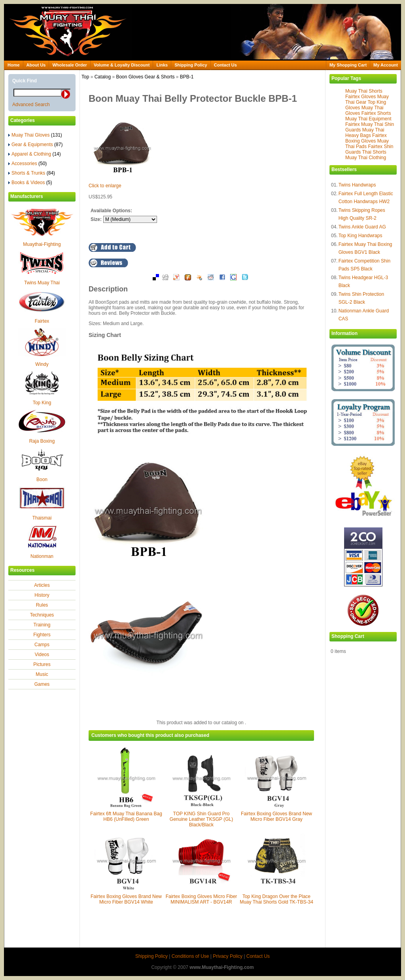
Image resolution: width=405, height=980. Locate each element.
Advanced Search (31, 105)
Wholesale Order (69, 65)
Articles (42, 585)
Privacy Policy (228, 956)
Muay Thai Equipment (368, 119)
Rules (42, 605)
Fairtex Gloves (361, 97)
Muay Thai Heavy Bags (365, 133)
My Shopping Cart (348, 65)
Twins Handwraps (357, 185)
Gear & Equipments (35, 145)
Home (14, 65)
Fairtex (42, 321)
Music (42, 674)
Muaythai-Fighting (42, 244)
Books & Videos (30, 183)
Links (162, 65)
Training (42, 625)
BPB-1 (187, 77)
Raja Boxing (42, 441)
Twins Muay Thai (42, 283)
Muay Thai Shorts (364, 91)
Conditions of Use (190, 956)
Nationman (42, 556)
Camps (42, 645)
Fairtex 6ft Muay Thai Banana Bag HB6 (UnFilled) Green (126, 816)
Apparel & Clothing (35, 154)
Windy (42, 364)
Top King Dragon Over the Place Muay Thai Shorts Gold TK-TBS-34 (276, 899)
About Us (36, 65)
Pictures (42, 664)
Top (85, 77)
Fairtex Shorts (376, 113)
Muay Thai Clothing (366, 158)
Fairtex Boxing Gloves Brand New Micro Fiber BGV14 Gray (276, 816)
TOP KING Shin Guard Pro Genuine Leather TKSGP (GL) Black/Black (201, 819)
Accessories (27, 164)
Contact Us (225, 65)
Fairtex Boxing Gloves (366, 138)
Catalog (103, 77)
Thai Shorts (374, 152)
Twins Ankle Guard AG (362, 227)
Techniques (42, 615)
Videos (42, 655)
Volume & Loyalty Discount (122, 65)
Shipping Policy (191, 65)
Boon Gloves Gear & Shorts (145, 77)
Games (42, 684)
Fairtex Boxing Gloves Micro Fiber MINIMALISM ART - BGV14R (202, 899)
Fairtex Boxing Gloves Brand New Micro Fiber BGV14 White (126, 899)
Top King (42, 403)
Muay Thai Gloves (35, 135)
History (42, 595)
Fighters (42, 635)
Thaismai (42, 518)
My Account (386, 65)
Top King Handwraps (361, 236)
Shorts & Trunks (32, 173)
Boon (42, 480)
